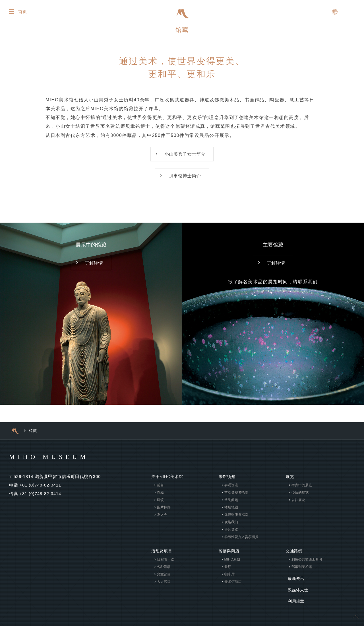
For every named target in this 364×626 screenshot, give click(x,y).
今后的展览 (300, 496)
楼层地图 (231, 511)
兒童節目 (164, 578)
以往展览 (298, 504)
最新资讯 (294, 581)
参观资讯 (231, 489)
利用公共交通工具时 (307, 563)
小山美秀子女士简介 (185, 157)
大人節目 (164, 586)
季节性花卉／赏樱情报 (241, 541)
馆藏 (160, 496)
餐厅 (227, 571)
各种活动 (164, 571)
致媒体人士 (296, 590)
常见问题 (231, 504)
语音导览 (231, 533)
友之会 (162, 519)
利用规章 (294, 598)
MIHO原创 (232, 563)
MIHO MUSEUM (53, 461)
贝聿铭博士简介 (185, 179)
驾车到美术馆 (302, 571)
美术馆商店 (233, 586)
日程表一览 (166, 563)
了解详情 (94, 267)
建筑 (160, 504)
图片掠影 (164, 511)
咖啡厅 (229, 578)
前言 (160, 489)
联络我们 (231, 526)
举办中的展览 (302, 489)
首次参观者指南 (236, 496)
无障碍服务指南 (236, 519)
